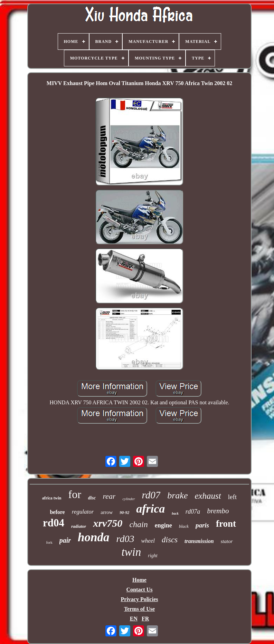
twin (131, 552)
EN (134, 619)
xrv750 (108, 523)
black (184, 526)
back (175, 513)
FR (145, 619)
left (232, 497)
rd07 (151, 495)
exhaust (208, 496)
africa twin (52, 498)
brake (177, 495)
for (75, 494)
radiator (79, 526)
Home (139, 580)
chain (138, 524)
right (153, 556)
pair (65, 540)
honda (93, 537)
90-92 (124, 513)
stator (227, 541)
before (57, 512)
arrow (107, 512)
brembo (218, 511)
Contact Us (139, 590)
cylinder (129, 499)
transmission (199, 541)
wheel (148, 541)
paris (202, 525)
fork (49, 542)
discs (170, 540)
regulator (83, 512)
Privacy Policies (140, 599)
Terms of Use (139, 609)
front (226, 524)
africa (150, 509)
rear (109, 496)
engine (163, 525)
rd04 (54, 523)
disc (92, 498)
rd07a (193, 512)
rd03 (125, 539)
